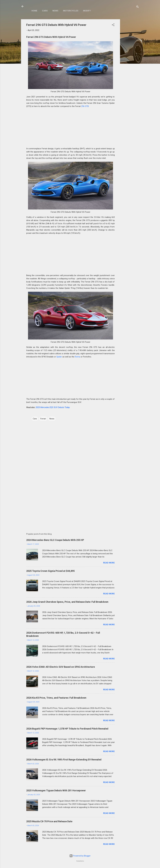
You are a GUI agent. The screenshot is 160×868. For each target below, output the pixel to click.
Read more (109, 563)
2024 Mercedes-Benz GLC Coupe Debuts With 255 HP (55, 540)
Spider (59, 357)
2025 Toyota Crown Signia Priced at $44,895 (50, 571)
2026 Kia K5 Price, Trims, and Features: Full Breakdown (56, 698)
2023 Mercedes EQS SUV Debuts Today (53, 407)
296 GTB (85, 106)
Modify (87, 11)
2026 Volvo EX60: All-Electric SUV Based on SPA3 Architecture (61, 667)
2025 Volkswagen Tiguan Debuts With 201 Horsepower (56, 790)
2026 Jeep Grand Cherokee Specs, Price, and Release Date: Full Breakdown (67, 602)
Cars (45, 11)
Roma (77, 357)
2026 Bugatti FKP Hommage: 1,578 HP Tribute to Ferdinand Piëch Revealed (67, 729)
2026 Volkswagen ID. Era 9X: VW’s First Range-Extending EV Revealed (64, 760)
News (55, 11)
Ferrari (43, 419)
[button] (113, 25)
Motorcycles (71, 11)
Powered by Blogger (80, 856)
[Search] (138, 7)
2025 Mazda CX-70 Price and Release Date (49, 821)
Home (34, 11)
